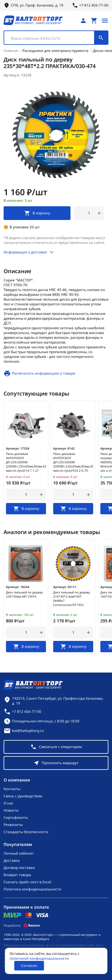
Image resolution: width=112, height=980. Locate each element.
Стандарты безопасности (26, 832)
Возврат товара (17, 875)
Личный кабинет (19, 853)
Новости (11, 810)
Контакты (12, 789)
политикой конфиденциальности (39, 959)
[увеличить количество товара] (99, 213)
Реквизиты (13, 825)
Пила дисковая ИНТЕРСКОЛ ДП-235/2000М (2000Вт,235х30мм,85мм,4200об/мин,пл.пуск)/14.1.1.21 (26, 462)
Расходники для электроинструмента (55, 51)
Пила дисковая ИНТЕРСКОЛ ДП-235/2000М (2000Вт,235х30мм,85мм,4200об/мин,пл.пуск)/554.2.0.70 (73, 462)
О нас (9, 803)
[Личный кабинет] (83, 21)
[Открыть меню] (105, 21)
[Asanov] (32, 925)
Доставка (12, 861)
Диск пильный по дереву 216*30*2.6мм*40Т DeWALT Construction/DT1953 (72, 599)
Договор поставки (19, 868)
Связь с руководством (23, 796)
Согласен (29, 966)
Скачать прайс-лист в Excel (27, 882)
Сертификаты (16, 818)
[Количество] (89, 213)
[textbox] (52, 39)
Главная (11, 51)
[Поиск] (101, 38)
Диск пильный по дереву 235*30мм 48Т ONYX (24, 594)
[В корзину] (26, 509)
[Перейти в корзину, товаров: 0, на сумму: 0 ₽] (94, 21)
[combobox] (56, 38)
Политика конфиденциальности (32, 889)
